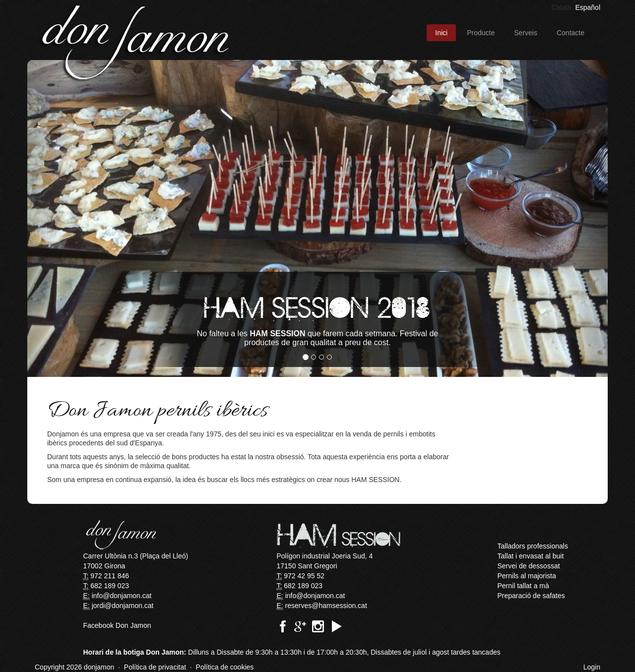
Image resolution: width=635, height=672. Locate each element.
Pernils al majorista (527, 576)
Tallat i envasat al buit (531, 556)
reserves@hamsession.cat (326, 606)
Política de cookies (225, 667)
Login (592, 667)
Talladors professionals (533, 546)
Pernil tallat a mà (523, 586)
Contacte (571, 33)
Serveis (526, 33)
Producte (481, 33)
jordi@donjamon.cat (123, 606)
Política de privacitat (155, 667)
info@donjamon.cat (122, 596)
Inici (441, 33)
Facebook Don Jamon (117, 625)
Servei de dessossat (529, 566)
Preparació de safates (531, 596)
